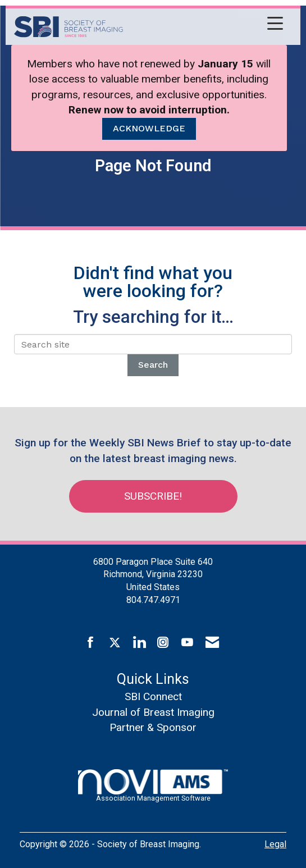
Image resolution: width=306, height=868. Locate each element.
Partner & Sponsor (153, 727)
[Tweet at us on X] (115, 643)
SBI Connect (153, 696)
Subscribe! (153, 496)
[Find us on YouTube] (187, 643)
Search (153, 365)
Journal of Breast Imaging (153, 712)
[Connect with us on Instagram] (163, 643)
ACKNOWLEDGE (149, 128)
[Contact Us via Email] (212, 643)
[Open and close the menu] (206, 25)
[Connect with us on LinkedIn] (139, 643)
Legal (275, 844)
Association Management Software (153, 786)
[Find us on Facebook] (91, 643)
